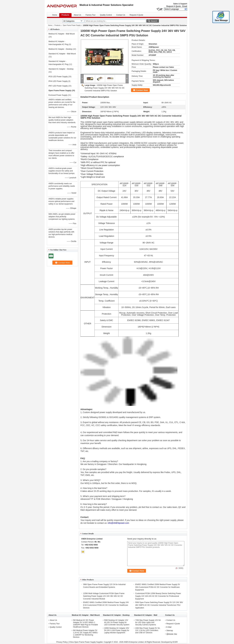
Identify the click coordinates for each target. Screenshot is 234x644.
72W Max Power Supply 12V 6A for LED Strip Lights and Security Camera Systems (148, 622)
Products (65, 15)
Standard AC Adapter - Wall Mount (62, 54)
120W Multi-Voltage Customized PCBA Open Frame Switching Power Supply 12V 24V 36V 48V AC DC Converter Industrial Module (104, 596)
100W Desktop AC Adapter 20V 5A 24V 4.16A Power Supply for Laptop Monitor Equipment (117, 630)
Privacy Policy (62, 642)
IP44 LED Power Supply (58, 81)
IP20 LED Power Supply (58, 77)
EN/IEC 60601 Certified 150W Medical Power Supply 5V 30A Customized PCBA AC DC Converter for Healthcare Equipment (158, 587)
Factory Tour (90, 15)
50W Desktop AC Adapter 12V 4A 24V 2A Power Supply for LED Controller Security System (117, 622)
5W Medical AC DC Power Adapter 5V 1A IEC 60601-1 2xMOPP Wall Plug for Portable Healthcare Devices (85, 624)
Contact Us (121, 15)
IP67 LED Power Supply (58, 86)
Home (55, 15)
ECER (175, 642)
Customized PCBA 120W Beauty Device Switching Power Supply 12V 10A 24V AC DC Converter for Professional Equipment (158, 596)
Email (185, 6)
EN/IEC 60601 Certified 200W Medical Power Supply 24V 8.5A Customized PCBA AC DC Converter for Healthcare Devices (106, 605)
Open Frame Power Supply (72, 25)
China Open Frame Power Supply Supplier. (86, 642)
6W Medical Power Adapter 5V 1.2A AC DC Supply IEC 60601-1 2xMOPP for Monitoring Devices (86, 634)
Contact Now (142, 90)
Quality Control (106, 15)
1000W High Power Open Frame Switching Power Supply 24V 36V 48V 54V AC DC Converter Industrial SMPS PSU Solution (105, 88)
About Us (77, 15)
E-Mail (169, 627)
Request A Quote (174, 6)
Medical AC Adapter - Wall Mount (62, 34)
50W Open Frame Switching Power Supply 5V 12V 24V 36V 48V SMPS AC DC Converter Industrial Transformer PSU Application (159, 605)
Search (154, 21)
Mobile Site (172, 634)
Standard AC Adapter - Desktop (61, 69)
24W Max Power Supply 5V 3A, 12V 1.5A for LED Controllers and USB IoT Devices (148, 630)
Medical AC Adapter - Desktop (60, 49)
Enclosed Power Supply (58, 95)
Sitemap (170, 631)
